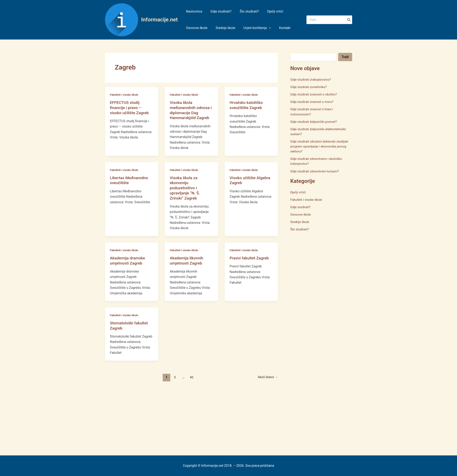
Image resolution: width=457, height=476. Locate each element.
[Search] (349, 20)
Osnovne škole (301, 214)
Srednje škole (300, 221)
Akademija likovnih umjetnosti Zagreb (187, 260)
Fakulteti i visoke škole (125, 95)
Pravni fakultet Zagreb (250, 258)
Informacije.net (160, 20)
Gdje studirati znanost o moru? (313, 102)
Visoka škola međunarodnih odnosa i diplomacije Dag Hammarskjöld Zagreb (190, 110)
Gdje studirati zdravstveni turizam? (316, 171)
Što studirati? (300, 229)
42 (191, 377)
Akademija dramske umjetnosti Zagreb (128, 260)
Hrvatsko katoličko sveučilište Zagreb (247, 105)
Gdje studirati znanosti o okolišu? (315, 94)
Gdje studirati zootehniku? (309, 87)
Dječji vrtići (298, 192)
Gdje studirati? (301, 207)
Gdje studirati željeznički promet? (315, 121)
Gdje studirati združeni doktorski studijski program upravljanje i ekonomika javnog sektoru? (320, 146)
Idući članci (267, 377)
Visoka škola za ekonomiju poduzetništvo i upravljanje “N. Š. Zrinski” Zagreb (185, 188)
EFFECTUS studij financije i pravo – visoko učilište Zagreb (130, 107)
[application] (265, 28)
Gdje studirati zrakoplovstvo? (311, 80)
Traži (345, 57)
